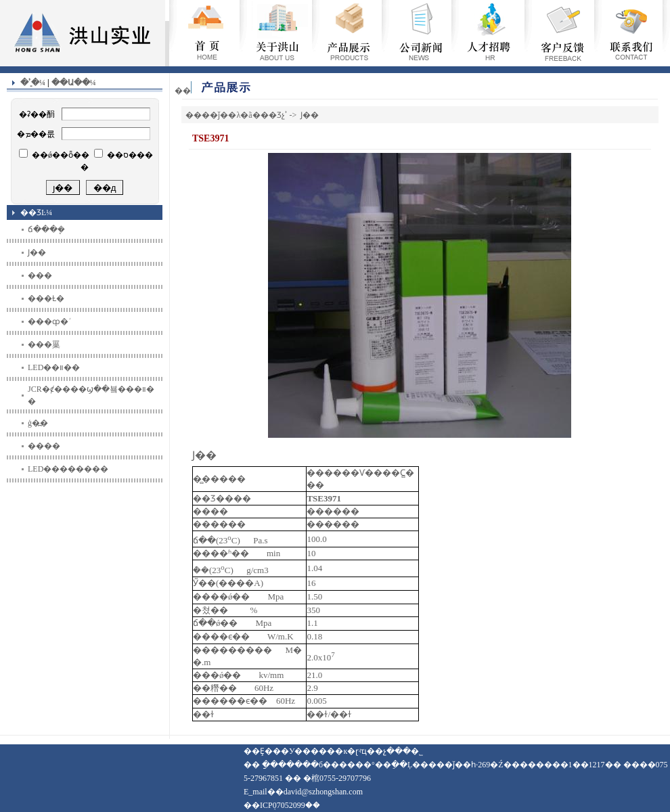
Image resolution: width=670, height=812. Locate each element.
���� (44, 446)
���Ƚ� (46, 298)
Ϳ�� (37, 252)
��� (40, 275)
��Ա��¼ (74, 83)
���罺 (44, 344)
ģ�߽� (38, 423)
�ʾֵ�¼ (33, 83)
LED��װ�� (54, 367)
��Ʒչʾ (274, 115)
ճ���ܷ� (46, 229)
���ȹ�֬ (48, 321)
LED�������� (68, 469)
